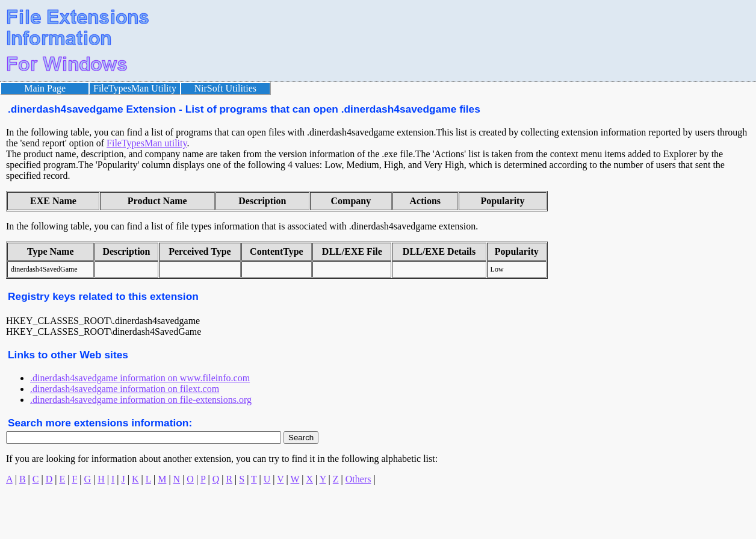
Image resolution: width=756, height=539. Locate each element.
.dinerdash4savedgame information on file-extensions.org (141, 400)
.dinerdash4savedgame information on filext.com (125, 389)
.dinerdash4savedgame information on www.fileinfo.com (140, 378)
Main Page (45, 88)
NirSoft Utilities (226, 88)
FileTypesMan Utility (135, 88)
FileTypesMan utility (147, 143)
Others (358, 479)
